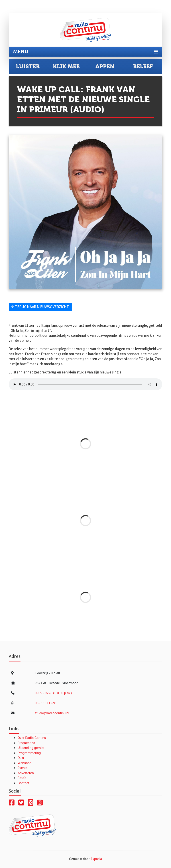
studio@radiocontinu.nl (52, 713)
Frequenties (26, 743)
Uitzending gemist (31, 748)
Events (22, 768)
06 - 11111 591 (46, 703)
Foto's (22, 778)
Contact (23, 783)
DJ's (21, 758)
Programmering (29, 753)
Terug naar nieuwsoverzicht (40, 307)
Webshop (24, 763)
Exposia (96, 859)
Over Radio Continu (32, 738)
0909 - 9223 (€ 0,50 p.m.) (53, 693)
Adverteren (26, 773)
